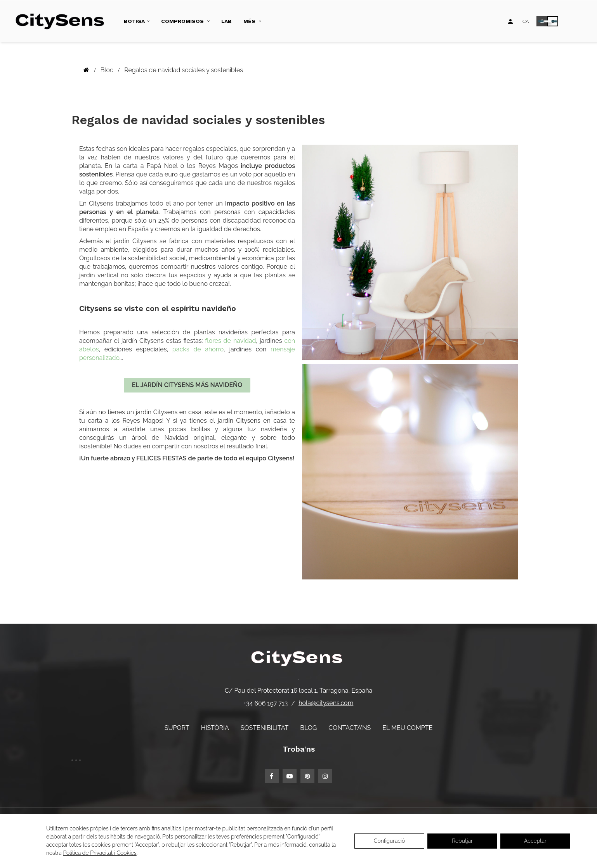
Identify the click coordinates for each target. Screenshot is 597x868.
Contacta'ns (350, 728)
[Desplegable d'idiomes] (526, 21)
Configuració (390, 841)
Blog (308, 728)
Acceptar (535, 841)
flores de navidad (230, 341)
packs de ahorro (198, 349)
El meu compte (407, 728)
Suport (177, 728)
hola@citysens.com (326, 703)
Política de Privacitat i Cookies (100, 853)
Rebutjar (462, 841)
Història (215, 728)
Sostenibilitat (265, 728)
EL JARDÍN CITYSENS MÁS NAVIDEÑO (187, 385)
